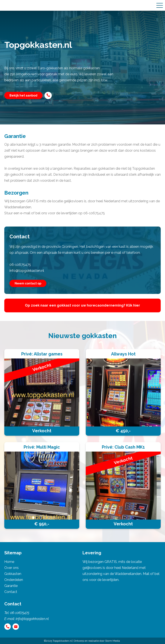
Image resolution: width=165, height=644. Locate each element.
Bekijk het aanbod (23, 95)
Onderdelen (14, 580)
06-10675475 (20, 265)
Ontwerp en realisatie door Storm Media (97, 641)
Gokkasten (13, 574)
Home (9, 562)
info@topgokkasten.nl (27, 271)
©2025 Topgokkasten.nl (58, 641)
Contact (11, 592)
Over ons (11, 568)
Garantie (11, 586)
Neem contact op (28, 283)
